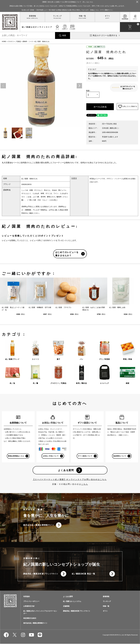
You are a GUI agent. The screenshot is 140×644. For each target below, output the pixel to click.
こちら (85, 484)
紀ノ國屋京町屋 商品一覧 (84, 574)
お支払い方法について (51, 456)
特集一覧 (82, 16)
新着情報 (32, 16)
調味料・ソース (28, 41)
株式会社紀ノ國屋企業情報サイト (39, 525)
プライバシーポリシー (31, 602)
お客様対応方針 (29, 606)
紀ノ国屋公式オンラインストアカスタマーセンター (40, 612)
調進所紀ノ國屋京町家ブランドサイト (41, 574)
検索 (64, 35)
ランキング (57, 16)
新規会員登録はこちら (16, 456)
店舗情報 (66, 606)
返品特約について (120, 456)
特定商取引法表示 (30, 619)
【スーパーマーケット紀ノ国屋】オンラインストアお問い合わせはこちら (70, 480)
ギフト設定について (85, 456)
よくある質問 (66, 470)
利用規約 (27, 597)
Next (79, 86)
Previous (3, 86)
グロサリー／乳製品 (14, 41)
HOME (4, 41)
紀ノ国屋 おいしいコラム (72, 602)
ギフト (107, 16)
